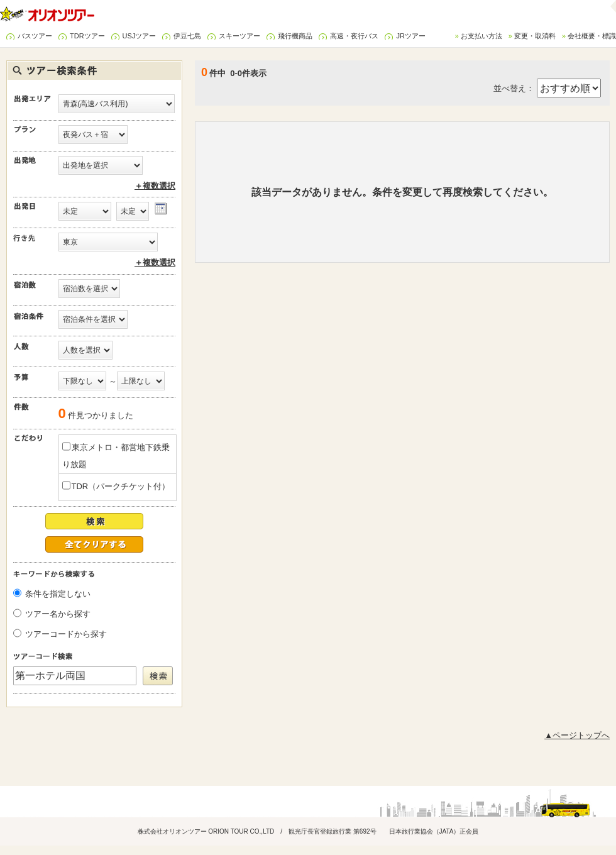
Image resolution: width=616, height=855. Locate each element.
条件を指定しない (58, 594)
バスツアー (35, 36)
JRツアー (410, 36)
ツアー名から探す (58, 614)
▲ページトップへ (577, 735)
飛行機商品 (295, 36)
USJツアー (140, 36)
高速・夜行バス (354, 36)
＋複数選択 (155, 186)
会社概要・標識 (592, 36)
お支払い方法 (481, 36)
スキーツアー (239, 36)
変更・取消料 (535, 36)
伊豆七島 (187, 36)
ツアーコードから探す (66, 634)
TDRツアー (87, 36)
